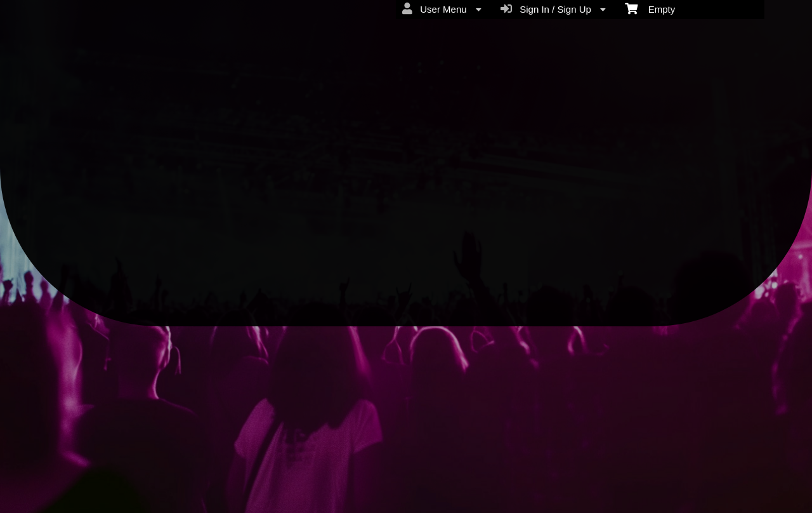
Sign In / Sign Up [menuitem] (553, 9)
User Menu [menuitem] (442, 9)
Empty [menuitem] (650, 8)
